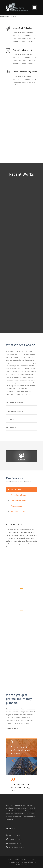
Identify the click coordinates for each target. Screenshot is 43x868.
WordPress (19, 862)
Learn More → (12, 728)
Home (9, 859)
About (17, 859)
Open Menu (35, 7)
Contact (32, 859)
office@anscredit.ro (16, 843)
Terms (24, 859)
